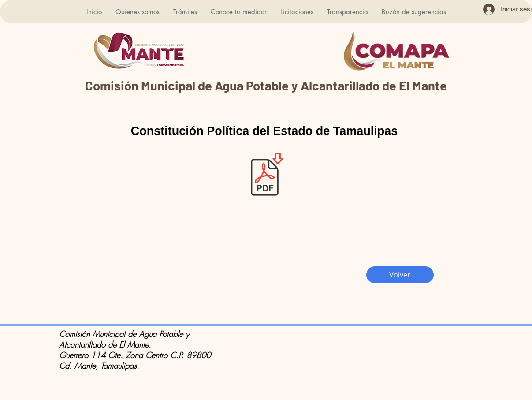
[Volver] (400, 275)
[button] (137, 12)
